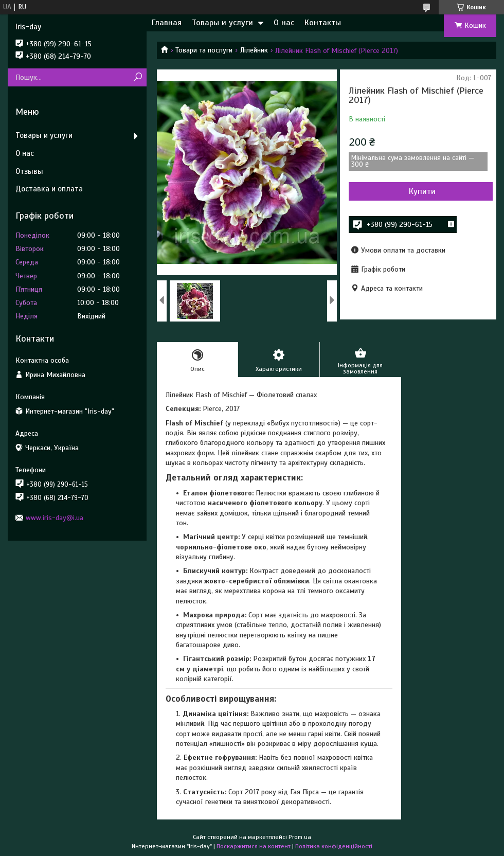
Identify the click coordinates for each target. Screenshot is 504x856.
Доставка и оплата (49, 189)
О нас (284, 23)
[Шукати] (138, 77)
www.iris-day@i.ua (55, 518)
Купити (422, 191)
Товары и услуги (222, 23)
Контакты (323, 23)
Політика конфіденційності (334, 846)
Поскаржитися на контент (254, 846)
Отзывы (29, 171)
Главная (167, 23)
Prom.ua (300, 837)
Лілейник (254, 50)
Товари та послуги (204, 50)
